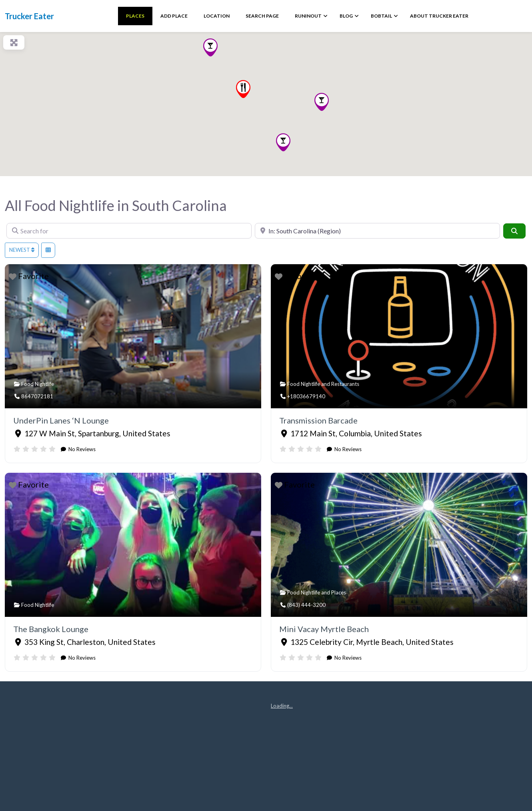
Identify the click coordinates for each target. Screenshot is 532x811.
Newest (22, 250)
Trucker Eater (29, 16)
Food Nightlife (38, 384)
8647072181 (37, 396)
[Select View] (48, 250)
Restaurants (345, 384)
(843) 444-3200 (306, 605)
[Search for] (129, 231)
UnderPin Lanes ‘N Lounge (61, 420)
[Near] (377, 231)
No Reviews (81, 449)
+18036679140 (306, 396)
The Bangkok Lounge (51, 629)
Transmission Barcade (318, 420)
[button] (322, 102)
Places (339, 592)
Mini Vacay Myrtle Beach (324, 629)
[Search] (514, 231)
